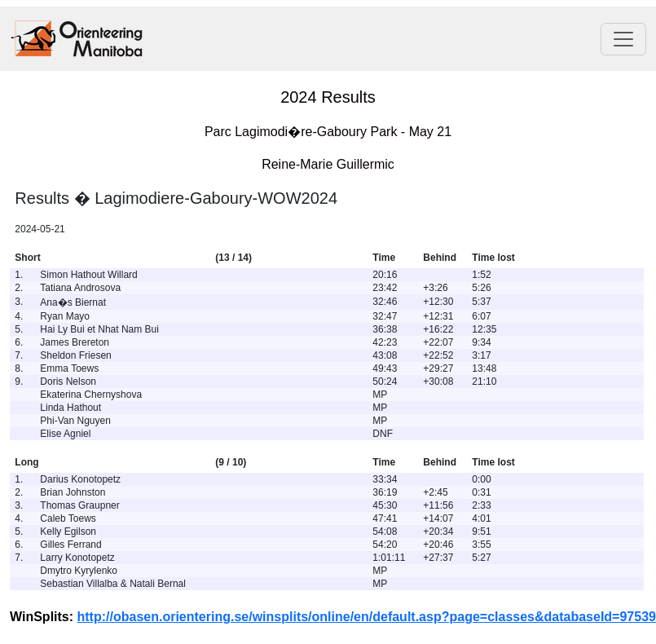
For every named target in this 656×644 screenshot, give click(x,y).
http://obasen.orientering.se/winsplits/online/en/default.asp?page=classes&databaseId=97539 (367, 617)
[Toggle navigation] (623, 39)
